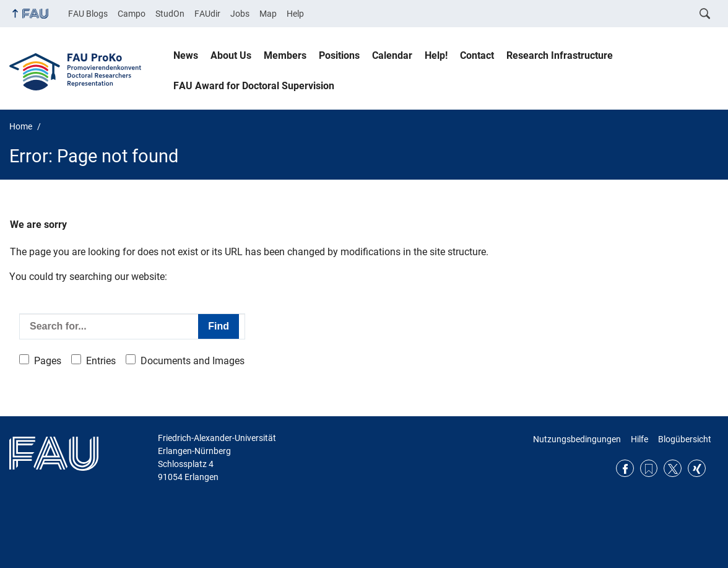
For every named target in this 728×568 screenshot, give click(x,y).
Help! (436, 55)
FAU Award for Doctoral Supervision (254, 86)
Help (295, 14)
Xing (697, 469)
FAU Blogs (88, 14)
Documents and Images (193, 361)
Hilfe (639, 439)
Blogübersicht (685, 439)
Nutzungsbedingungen (577, 439)
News (186, 55)
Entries (101, 361)
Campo (132, 14)
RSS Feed (649, 469)
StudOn (170, 14)
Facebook (625, 469)
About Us (231, 55)
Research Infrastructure (560, 55)
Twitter (673, 469)
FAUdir (207, 14)
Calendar (392, 55)
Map (268, 14)
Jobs (240, 14)
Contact (477, 55)
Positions (339, 55)
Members (285, 55)
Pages (48, 361)
